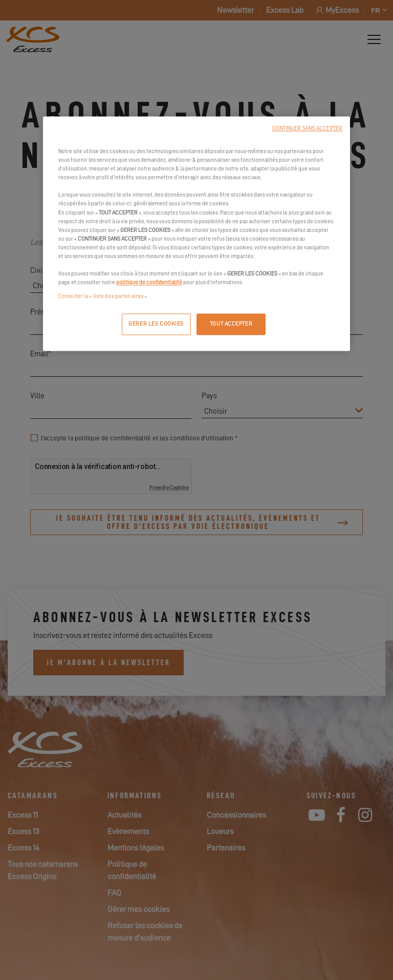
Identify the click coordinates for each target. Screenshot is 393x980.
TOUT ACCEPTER (231, 324)
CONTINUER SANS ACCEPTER (307, 129)
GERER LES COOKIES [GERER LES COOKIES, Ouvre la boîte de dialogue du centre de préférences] (156, 324)
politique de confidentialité (149, 282)
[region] (196, 234)
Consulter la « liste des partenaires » (103, 297)
